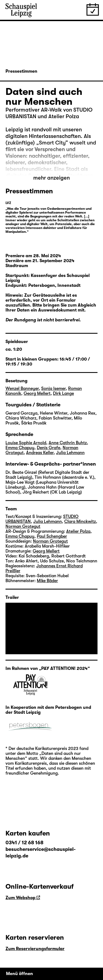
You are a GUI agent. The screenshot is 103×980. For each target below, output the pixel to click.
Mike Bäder (47, 581)
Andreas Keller (40, 453)
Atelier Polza (78, 531)
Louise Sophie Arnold (26, 443)
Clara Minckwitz (80, 522)
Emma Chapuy (20, 448)
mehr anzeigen (51, 178)
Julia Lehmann (70, 453)
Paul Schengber (52, 536)
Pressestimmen (21, 71)
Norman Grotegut (23, 526)
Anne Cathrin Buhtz (68, 443)
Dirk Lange (63, 393)
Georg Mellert (37, 393)
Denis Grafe (48, 448)
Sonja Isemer (53, 389)
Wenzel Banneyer (22, 389)
